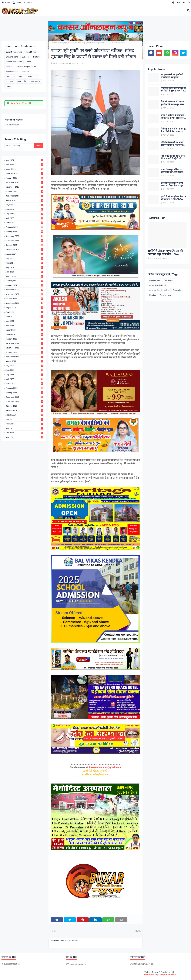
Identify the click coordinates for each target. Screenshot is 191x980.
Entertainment (12, 72)
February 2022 (24, 388)
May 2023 (24, 321)
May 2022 (24, 375)
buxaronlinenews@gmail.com (105, 767)
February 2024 (24, 281)
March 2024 (24, 276)
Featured (37, 57)
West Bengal (35, 81)
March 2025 (24, 223)
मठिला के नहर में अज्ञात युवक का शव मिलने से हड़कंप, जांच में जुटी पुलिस (173, 90)
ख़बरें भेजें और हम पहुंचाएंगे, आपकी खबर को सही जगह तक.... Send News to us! (165, 253)
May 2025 (24, 214)
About (17, 3)
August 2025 (24, 200)
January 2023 (24, 339)
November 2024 (24, 241)
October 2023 (24, 299)
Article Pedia (170, 974)
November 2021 (24, 401)
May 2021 (24, 428)
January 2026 (24, 178)
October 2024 (24, 245)
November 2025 (24, 187)
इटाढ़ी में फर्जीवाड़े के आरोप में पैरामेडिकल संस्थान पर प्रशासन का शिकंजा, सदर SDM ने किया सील (173, 117)
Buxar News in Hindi (14, 52)
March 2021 (24, 437)
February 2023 (24, 334)
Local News (31, 52)
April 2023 (24, 325)
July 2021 (24, 419)
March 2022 (24, 384)
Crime (28, 62)
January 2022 (24, 392)
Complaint (10, 77)
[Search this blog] (19, 146)
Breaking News (12, 57)
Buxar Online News (19, 103)
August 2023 (24, 308)
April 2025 (24, 218)
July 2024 (24, 258)
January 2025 (24, 232)
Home (6, 3)
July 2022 (24, 366)
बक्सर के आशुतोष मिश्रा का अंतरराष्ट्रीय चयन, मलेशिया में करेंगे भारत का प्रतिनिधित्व (172, 171)
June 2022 (24, 370)
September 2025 (24, 196)
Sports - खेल (22, 81)
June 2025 (24, 209)
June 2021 (24, 424)
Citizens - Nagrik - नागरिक (26, 67)
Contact (29, 3)
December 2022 (24, 343)
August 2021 (24, 415)
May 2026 (24, 160)
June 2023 (24, 317)
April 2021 (24, 433)
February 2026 (24, 173)
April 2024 (24, 272)
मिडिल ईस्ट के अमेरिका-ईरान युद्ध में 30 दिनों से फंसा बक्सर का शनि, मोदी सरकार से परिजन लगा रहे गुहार (174, 130)
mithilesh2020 (150, 974)
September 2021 (24, 410)
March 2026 (24, 169)
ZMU (160, 974)
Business (26, 57)
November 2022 (24, 348)
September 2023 (24, 303)
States (9, 86)
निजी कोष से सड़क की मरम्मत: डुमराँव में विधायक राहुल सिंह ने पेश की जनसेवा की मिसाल (173, 103)
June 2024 (24, 263)
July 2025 (24, 205)
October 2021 (24, 406)
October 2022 (24, 352)
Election (9, 67)
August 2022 (24, 361)
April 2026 (24, 165)
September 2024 (24, 249)
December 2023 (24, 290)
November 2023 (24, 294)
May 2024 (24, 267)
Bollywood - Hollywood (28, 77)
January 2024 (24, 285)
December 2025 (24, 182)
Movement (26, 72)
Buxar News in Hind (14, 62)
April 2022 (24, 379)
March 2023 (24, 330)
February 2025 (24, 227)
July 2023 (24, 312)
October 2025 (24, 191)
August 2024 (24, 254)
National (10, 81)
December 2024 (24, 236)
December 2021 (24, 397)
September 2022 (24, 357)
